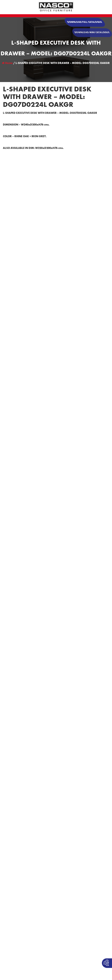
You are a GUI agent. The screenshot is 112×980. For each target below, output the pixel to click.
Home (7, 63)
